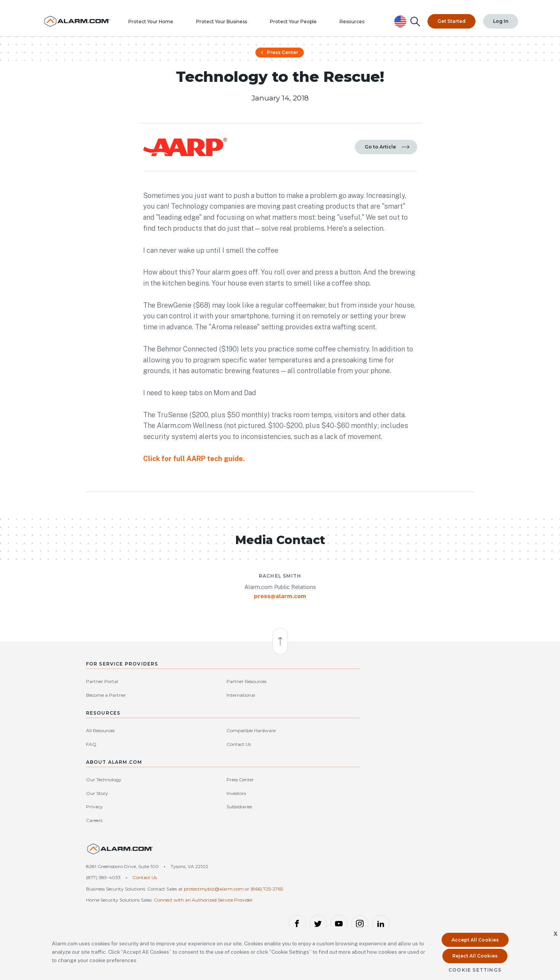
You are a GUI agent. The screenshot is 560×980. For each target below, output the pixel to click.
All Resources (236, 759)
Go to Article (387, 178)
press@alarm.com (280, 660)
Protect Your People (309, 21)
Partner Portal (102, 759)
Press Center (279, 69)
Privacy (366, 786)
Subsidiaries (432, 786)
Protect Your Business (237, 21)
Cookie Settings (475, 970)
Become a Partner (106, 772)
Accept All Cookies (475, 940)
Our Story (369, 772)
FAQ (227, 772)
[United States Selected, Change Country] (401, 15)
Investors (429, 772)
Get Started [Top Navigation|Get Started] (452, 15)
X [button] (556, 934)
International (162, 772)
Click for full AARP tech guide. (194, 494)
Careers (366, 799)
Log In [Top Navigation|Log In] (501, 15)
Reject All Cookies (475, 956)
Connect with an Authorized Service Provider (203, 889)
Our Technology (375, 759)
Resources (368, 21)
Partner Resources (168, 759)
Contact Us (296, 772)
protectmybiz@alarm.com (214, 871)
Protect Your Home (166, 21)
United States (455, 850)
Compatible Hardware (308, 759)
